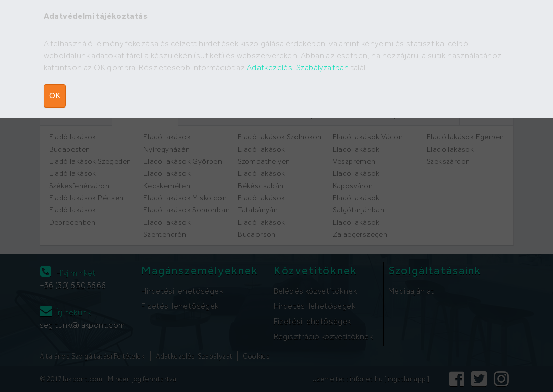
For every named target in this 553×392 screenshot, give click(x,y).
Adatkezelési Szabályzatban (298, 68)
